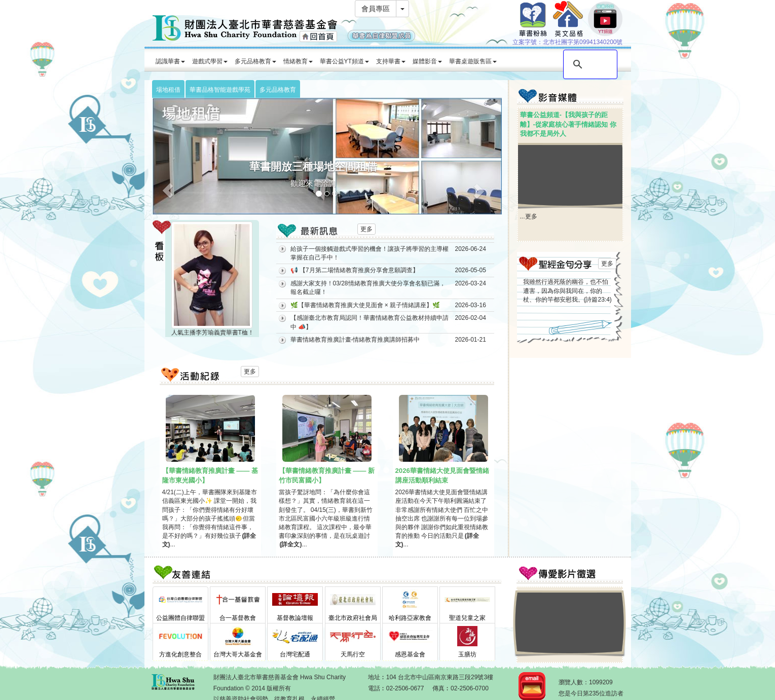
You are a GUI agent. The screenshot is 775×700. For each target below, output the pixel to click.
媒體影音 (427, 61)
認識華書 (170, 61)
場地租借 (168, 90)
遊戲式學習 (210, 61)
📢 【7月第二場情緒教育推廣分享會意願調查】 (355, 270)
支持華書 (391, 61)
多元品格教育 (255, 61)
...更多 (529, 216)
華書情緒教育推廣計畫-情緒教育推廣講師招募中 (355, 340)
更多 (366, 229)
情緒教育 (298, 61)
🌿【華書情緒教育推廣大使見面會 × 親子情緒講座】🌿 (365, 305)
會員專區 (376, 9)
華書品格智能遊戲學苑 (220, 90)
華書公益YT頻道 (344, 61)
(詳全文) (291, 544)
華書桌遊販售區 (473, 61)
